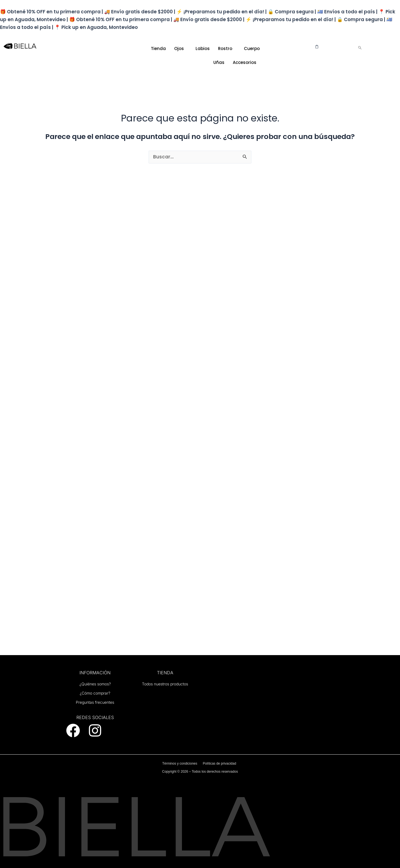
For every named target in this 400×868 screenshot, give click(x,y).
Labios (203, 49)
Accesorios (245, 62)
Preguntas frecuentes (95, 702)
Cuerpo (252, 49)
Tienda (158, 49)
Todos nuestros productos (165, 684)
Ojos (179, 49)
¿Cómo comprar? (95, 693)
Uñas (219, 62)
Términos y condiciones (180, 763)
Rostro (225, 49)
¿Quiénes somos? (95, 684)
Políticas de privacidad (219, 763)
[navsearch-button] (360, 48)
